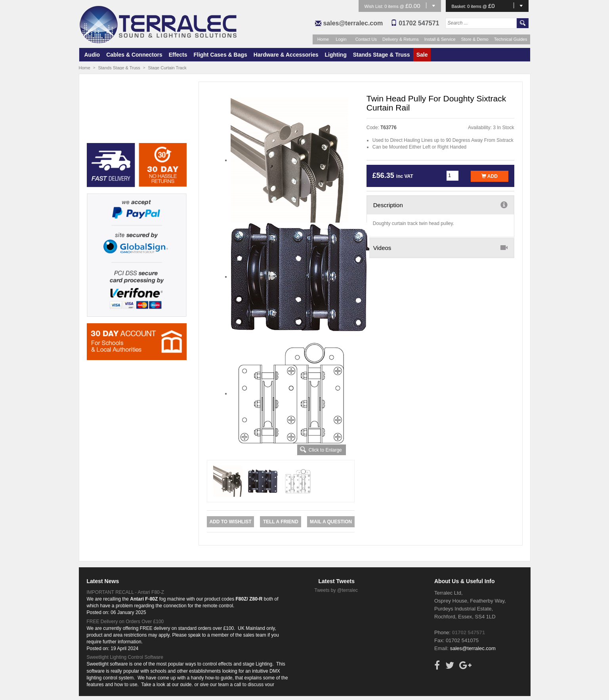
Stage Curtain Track (167, 68)
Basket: (460, 6)
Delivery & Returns (401, 39)
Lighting (336, 55)
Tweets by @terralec (336, 590)
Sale (422, 55)
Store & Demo (475, 39)
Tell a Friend (281, 522)
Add (490, 176)
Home (323, 39)
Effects (178, 55)
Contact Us (366, 39)
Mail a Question (331, 522)
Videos (440, 248)
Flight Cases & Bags (220, 55)
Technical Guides (511, 39)
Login (341, 39)
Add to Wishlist (230, 522)
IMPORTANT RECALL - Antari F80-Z (126, 592)
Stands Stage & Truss (382, 55)
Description (440, 205)
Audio (92, 55)
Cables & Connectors (134, 55)
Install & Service (440, 39)
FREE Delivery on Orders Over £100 (125, 622)
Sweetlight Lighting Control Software (125, 657)
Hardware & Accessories (286, 55)
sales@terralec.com (353, 23)
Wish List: (375, 6)
